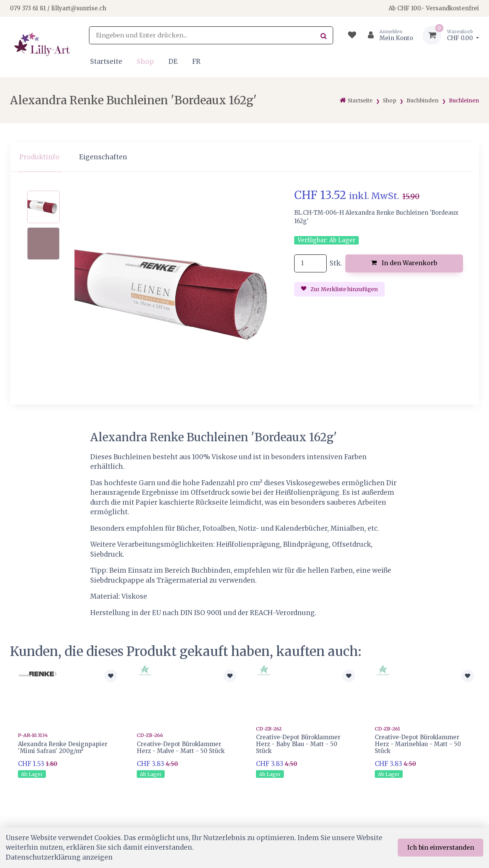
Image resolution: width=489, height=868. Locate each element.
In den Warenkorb (404, 263)
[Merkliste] (352, 35)
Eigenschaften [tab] (103, 157)
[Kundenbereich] (387, 35)
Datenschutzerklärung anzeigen (59, 857)
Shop (145, 62)
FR (196, 62)
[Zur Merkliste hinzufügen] (111, 676)
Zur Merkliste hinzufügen (340, 289)
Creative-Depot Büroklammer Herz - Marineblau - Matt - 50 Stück (418, 744)
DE (173, 62)
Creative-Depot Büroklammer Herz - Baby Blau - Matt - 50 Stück (298, 744)
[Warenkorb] (451, 35)
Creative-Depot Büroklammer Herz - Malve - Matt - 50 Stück (181, 747)
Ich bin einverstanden (441, 847)
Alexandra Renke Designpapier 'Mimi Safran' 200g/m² (63, 747)
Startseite (106, 62)
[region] (244, 157)
